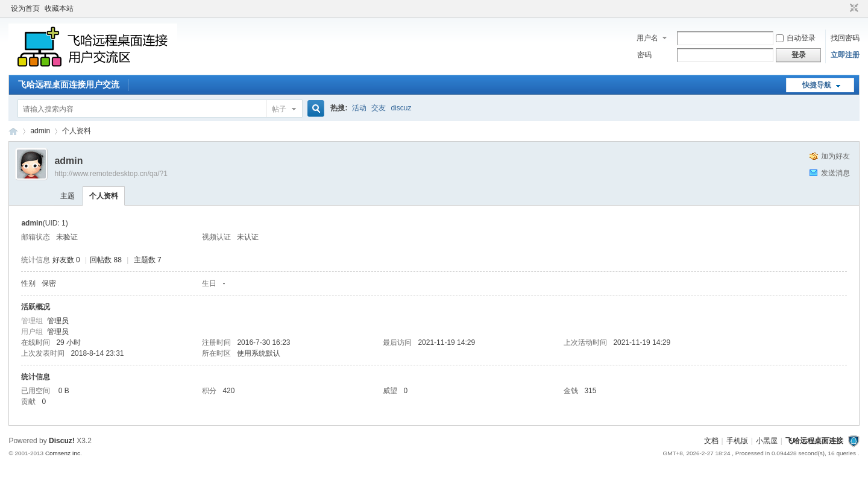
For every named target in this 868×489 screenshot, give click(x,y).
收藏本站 (59, 8)
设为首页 (25, 8)
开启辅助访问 (843, 8)
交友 (379, 108)
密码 (644, 55)
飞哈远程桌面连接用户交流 (69, 84)
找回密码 (845, 38)
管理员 (58, 321)
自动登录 (796, 38)
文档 (711, 441)
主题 (68, 196)
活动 (359, 108)
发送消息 (835, 173)
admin (40, 131)
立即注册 (845, 55)
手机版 (737, 441)
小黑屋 (767, 441)
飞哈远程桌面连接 (13, 131)
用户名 (647, 38)
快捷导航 (817, 85)
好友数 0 (66, 260)
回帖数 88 (106, 260)
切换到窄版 (853, 8)
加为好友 (835, 156)
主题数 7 (148, 260)
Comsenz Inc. (64, 453)
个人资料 (104, 196)
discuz (401, 108)
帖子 (279, 109)
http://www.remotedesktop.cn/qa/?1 (111, 174)
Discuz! (62, 441)
